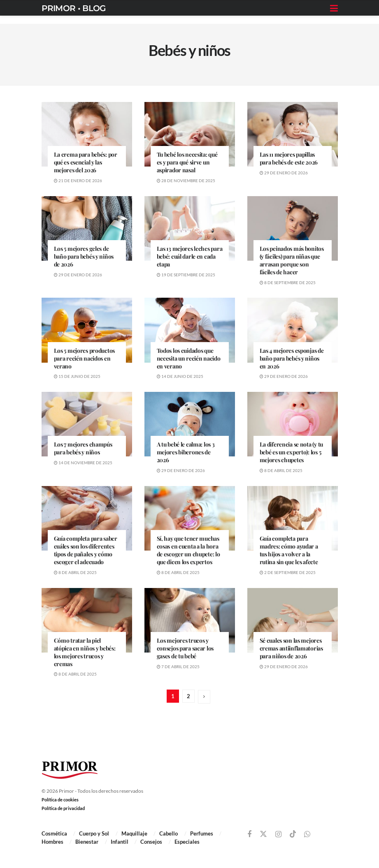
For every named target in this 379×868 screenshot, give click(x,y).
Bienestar (87, 842)
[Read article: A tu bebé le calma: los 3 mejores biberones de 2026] (190, 424)
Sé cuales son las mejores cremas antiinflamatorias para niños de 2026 (291, 648)
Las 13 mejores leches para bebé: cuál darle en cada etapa (190, 256)
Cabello (169, 833)
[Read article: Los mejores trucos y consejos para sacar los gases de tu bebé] (190, 620)
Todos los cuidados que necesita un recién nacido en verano (189, 358)
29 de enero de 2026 (284, 173)
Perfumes (202, 833)
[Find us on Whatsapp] (307, 835)
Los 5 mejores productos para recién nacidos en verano (85, 358)
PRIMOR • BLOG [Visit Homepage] (74, 8)
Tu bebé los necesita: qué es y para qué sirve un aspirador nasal (187, 162)
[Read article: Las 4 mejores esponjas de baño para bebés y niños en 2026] (293, 330)
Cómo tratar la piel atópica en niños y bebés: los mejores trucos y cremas (85, 652)
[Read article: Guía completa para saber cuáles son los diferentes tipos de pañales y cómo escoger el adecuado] (87, 518)
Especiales (187, 842)
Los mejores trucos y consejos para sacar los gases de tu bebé (185, 648)
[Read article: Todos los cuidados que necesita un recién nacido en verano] (190, 330)
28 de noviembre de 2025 (186, 181)
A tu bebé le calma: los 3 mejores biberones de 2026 (186, 452)
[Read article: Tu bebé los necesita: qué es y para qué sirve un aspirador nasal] (190, 134)
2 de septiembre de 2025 (288, 572)
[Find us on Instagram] (278, 835)
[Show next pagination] (204, 697)
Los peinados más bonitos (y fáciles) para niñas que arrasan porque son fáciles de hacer (292, 260)
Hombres (52, 842)
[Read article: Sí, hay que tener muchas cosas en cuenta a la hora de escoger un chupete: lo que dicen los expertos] (190, 518)
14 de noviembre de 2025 (83, 463)
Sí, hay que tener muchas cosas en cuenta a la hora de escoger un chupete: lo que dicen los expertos (188, 550)
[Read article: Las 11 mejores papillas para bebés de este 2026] (293, 134)
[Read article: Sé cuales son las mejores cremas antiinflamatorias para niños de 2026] (293, 620)
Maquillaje (134, 833)
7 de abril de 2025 (178, 667)
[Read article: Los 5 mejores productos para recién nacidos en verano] (87, 330)
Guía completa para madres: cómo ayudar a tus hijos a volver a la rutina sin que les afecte (289, 550)
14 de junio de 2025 (180, 376)
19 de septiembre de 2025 (186, 275)
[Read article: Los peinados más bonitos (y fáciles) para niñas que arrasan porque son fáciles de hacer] (293, 228)
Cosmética (54, 833)
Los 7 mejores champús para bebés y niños (83, 448)
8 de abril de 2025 (281, 470)
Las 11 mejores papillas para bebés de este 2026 (289, 158)
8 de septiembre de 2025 (288, 282)
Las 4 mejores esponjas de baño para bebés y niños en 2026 (292, 358)
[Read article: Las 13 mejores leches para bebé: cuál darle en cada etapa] (190, 228)
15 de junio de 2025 (77, 376)
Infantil (120, 842)
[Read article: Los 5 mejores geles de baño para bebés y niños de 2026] (87, 228)
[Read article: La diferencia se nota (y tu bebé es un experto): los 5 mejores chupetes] (293, 424)
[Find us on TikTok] (293, 834)
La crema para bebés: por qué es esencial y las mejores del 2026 (86, 162)
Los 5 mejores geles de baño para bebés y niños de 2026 (84, 256)
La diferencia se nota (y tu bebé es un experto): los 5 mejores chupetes (291, 452)
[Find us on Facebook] (249, 835)
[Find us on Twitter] (263, 834)
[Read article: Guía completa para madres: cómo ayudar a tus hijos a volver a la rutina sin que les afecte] (293, 518)
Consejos (151, 842)
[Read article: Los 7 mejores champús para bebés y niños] (87, 424)
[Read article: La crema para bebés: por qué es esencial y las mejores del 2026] (87, 134)
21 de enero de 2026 (78, 181)
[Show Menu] (334, 8)
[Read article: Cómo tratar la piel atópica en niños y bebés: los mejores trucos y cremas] (87, 620)
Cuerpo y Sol (94, 833)
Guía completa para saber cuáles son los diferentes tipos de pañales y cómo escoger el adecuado (86, 550)
